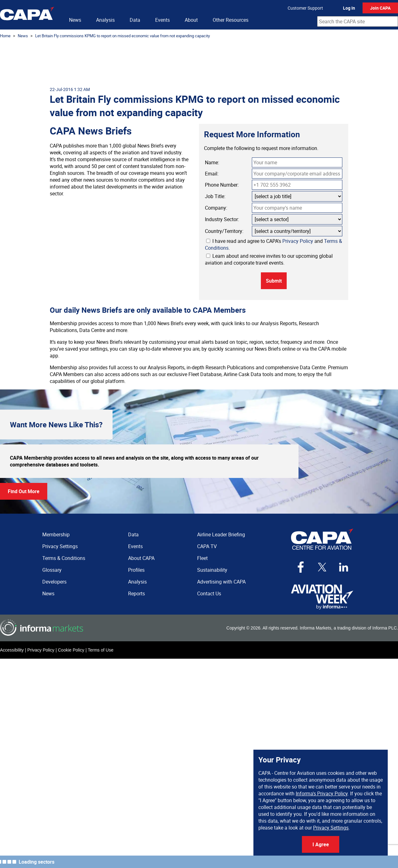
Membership (56, 534)
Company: (216, 208)
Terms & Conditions (64, 558)
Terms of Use (100, 650)
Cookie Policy (71, 650)
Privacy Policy (298, 241)
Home (5, 36)
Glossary (52, 570)
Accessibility (12, 650)
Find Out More (24, 491)
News (75, 20)
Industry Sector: (222, 219)
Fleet (202, 558)
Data (135, 20)
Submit (274, 281)
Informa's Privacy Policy (322, 793)
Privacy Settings (331, 828)
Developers (54, 582)
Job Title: (215, 196)
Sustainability (212, 570)
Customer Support (305, 8)
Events (162, 20)
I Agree (321, 844)
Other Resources (231, 20)
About (191, 20)
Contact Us (209, 593)
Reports (137, 593)
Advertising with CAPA (221, 582)
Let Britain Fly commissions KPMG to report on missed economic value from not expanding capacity (123, 36)
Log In (349, 8)
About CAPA (141, 558)
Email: (212, 174)
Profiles (136, 570)
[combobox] (358, 21)
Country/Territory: (224, 231)
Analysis (105, 20)
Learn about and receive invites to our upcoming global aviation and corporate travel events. (269, 259)
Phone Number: (222, 185)
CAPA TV (207, 546)
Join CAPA (380, 8)
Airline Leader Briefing (221, 534)
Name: (212, 162)
